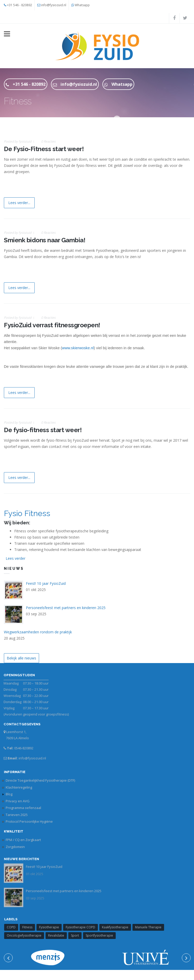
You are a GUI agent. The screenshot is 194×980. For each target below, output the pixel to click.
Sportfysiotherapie (102, 935)
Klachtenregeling (19, 787)
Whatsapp (82, 5)
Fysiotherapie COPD (83, 927)
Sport (78, 935)
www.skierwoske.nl (78, 348)
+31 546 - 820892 (20, 5)
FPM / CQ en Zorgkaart (23, 840)
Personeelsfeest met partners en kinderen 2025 (66, 608)
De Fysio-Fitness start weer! (44, 149)
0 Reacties (48, 141)
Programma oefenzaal (23, 808)
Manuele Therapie (151, 927)
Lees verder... (19, 203)
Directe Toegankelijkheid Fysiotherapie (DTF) (40, 780)
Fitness (30, 927)
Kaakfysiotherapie (118, 927)
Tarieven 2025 (17, 815)
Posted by (18, 141)
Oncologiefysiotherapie (27, 935)
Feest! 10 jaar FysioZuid (46, 583)
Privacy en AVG (18, 801)
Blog (9, 794)
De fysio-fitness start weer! (43, 430)
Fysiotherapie (52, 927)
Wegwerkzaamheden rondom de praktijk (38, 632)
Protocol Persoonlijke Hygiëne (29, 821)
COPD (14, 927)
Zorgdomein (15, 847)
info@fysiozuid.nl (54, 5)
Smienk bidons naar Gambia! (44, 240)
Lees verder (16, 558)
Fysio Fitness (27, 513)
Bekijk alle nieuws (21, 658)
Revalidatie (59, 935)
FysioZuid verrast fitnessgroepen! (52, 325)
